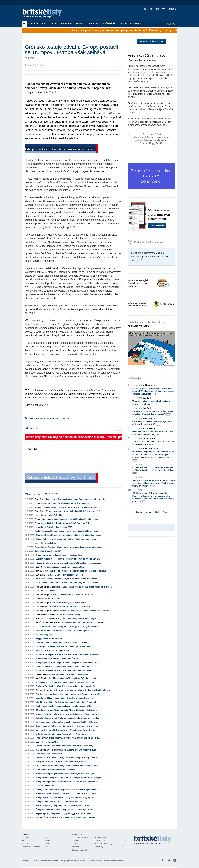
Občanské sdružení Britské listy (52, 861)
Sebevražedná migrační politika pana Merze (66, 567)
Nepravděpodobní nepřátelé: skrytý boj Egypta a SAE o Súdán (63, 813)
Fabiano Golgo (42, 587)
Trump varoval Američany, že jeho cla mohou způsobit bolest (62, 503)
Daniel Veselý (42, 674)
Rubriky (94, 24)
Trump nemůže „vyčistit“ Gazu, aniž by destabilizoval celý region (65, 798)
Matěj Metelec (42, 678)
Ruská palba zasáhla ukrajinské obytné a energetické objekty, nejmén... (66, 531)
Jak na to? (137, 260)
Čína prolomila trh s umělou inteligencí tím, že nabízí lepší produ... (65, 810)
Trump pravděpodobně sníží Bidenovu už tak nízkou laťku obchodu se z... (68, 782)
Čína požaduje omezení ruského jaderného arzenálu (59, 802)
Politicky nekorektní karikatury (146, 324)
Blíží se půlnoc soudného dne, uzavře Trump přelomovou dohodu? (65, 817)
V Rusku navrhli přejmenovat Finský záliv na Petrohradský (62, 734)
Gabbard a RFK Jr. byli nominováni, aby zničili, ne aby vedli (62, 643)
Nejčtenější (109, 24)
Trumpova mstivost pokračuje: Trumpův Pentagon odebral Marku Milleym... (69, 778)
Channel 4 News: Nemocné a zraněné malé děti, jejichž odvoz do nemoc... (68, 535)
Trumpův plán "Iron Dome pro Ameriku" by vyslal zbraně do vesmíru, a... (68, 662)
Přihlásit (169, 9)
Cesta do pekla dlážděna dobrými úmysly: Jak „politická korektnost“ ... (81, 690)
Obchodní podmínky (80, 850)
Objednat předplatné (151, 42)
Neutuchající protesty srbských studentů (68, 603)
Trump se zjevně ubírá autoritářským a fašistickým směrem (62, 762)
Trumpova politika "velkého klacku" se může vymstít (59, 658)
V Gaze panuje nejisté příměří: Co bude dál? (68, 674)
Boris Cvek (40, 499)
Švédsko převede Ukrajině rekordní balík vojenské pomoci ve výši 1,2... (67, 718)
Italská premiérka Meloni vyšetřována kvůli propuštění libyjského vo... (67, 722)
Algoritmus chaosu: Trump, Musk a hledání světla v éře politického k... (81, 587)
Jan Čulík (40, 571)
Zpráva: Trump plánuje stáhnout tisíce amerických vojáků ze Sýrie (65, 774)
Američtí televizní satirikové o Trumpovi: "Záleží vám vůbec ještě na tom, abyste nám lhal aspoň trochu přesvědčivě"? (154, 483)
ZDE (47, 405)
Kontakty (75, 841)
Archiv (54, 24)
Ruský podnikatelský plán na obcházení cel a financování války (64, 706)
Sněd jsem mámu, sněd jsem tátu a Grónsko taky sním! (74, 678)
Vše (165, 512)
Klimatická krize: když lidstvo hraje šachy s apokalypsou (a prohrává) (81, 611)
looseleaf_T (53, 591)
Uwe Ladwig (41, 575)
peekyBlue (52, 543)
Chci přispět (157, 226)
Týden (139, 512)
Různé (48, 847)
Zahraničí (26, 838)
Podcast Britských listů (145, 242)
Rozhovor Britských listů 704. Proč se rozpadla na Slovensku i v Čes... (67, 686)
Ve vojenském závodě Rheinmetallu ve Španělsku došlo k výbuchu (65, 730)
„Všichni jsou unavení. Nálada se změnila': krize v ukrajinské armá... (66, 631)
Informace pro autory (103, 844)
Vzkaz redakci (101, 841)
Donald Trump (37, 418)
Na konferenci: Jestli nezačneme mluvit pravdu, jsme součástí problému (154, 433)
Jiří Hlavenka (149, 439)
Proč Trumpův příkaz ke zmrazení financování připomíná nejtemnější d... (68, 738)
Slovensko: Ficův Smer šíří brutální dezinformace (84, 623)
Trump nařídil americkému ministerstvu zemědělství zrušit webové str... (66, 519)
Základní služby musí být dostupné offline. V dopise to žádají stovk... (66, 710)
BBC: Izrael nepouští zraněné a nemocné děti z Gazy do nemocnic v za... (68, 583)
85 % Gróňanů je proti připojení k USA (53, 650)
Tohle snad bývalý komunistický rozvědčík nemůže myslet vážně (151, 403)
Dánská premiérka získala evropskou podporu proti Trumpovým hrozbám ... (69, 694)
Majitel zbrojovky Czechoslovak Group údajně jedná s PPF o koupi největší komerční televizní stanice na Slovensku (153, 391)
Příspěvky (135, 24)
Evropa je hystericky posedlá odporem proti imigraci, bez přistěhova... (76, 571)
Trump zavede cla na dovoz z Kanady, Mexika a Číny (59, 555)
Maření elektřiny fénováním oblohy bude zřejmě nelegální (72, 619)
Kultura (25, 844)
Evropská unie (52, 418)
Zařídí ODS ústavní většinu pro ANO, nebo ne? (69, 607)
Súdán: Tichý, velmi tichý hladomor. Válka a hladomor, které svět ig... (66, 539)
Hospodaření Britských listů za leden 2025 (53, 527)
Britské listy (44, 13)
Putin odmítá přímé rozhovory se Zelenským (55, 770)
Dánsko (65, 418)
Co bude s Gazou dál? (46, 786)
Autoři (123, 24)
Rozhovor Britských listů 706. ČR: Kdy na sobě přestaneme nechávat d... (68, 654)
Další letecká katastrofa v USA (48, 551)
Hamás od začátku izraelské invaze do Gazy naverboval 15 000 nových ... (68, 794)
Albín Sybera (149, 385)
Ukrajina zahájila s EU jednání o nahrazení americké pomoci (62, 666)
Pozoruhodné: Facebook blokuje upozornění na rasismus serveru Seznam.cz (69, 547)
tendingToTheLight (55, 515)
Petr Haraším (42, 607)
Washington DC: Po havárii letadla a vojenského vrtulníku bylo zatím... (67, 750)
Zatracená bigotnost (45, 635)
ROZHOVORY (67, 24)
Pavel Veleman (150, 428)
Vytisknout (32, 428)
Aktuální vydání (38, 24)
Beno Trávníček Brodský (47, 615)
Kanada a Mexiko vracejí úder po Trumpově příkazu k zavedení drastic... (66, 507)
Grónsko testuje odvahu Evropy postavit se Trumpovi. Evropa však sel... (68, 758)
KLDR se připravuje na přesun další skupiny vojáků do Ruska (63, 806)
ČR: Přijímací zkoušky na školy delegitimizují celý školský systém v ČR (152, 423)
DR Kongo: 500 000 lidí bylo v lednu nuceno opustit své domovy (64, 646)
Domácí (48, 838)
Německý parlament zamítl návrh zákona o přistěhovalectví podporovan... (68, 563)
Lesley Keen (40, 515)
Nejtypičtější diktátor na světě (49, 638)
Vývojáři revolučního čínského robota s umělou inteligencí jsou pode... (67, 702)
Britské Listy (153, 840)
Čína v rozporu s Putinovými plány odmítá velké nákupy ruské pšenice (67, 726)
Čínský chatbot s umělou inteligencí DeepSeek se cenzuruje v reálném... (68, 790)
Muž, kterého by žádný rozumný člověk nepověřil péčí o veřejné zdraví (67, 766)
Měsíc (149, 512)
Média (48, 844)
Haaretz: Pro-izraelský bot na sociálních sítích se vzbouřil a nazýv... (66, 746)
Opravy (75, 844)
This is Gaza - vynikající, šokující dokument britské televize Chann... (66, 682)
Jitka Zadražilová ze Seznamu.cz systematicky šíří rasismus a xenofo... (67, 579)
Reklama (75, 847)
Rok (157, 512)
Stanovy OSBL (101, 838)
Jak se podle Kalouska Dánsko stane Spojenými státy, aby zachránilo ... (77, 499)
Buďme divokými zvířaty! (70, 615)
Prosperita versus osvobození (49, 754)
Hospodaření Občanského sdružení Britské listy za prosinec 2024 (64, 698)
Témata (81, 24)
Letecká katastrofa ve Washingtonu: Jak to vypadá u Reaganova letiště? (68, 627)
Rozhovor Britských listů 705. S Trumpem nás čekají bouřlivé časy (65, 670)
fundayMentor (54, 742)
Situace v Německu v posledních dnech (65, 575)
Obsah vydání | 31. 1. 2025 (42, 494)
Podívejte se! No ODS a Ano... (49, 599)
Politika (48, 841)
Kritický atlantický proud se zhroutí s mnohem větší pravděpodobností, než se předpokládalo (153, 470)
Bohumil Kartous (53, 623)
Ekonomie (26, 841)
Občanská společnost (31, 847)
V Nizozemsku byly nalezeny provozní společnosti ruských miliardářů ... (68, 714)
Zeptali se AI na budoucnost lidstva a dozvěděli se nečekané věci (153, 443)
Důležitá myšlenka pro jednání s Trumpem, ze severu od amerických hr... (68, 559)
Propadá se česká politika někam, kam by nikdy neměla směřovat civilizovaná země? (154, 413)
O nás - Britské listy (80, 838)
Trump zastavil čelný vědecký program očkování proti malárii (62, 523)
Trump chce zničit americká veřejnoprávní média (72, 595)
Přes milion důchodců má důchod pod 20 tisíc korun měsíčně (73, 511)
